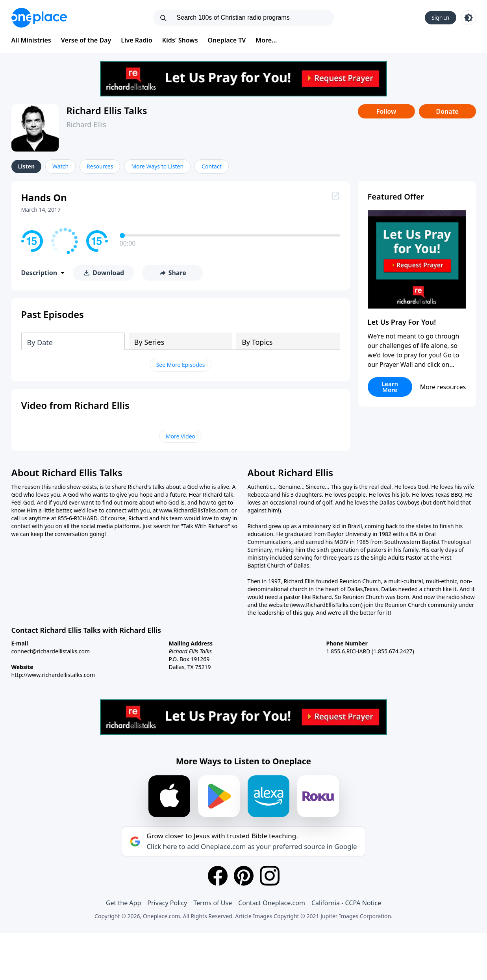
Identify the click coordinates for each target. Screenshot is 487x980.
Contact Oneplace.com (272, 903)
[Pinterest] (244, 876)
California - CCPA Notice (346, 903)
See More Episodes (181, 365)
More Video (181, 436)
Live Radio (137, 40)
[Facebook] (218, 876)
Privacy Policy (167, 903)
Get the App (123, 903)
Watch (60, 166)
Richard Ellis (86, 124)
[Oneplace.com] (39, 18)
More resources (443, 387)
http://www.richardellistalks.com (53, 675)
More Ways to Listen (157, 166)
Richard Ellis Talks (107, 110)
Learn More (390, 387)
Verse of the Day (86, 40)
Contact (212, 166)
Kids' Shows (180, 40)
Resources (100, 166)
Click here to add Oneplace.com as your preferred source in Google (252, 847)
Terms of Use (213, 903)
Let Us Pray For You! (402, 322)
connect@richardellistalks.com (51, 651)
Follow (386, 111)
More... (266, 40)
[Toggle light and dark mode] (468, 18)
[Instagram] (270, 876)
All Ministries (31, 40)
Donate (447, 111)
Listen (27, 166)
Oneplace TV (227, 40)
